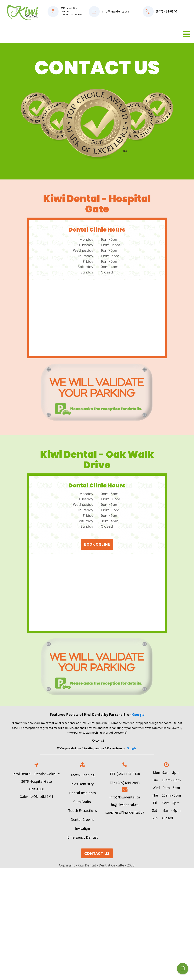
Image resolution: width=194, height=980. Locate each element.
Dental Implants (82, 793)
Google (138, 714)
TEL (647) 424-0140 (125, 774)
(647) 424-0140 (166, 11)
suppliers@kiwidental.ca (125, 812)
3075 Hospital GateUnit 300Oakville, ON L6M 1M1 (71, 11)
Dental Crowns (82, 819)
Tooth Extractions (83, 810)
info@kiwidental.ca (116, 11)
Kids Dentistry (82, 784)
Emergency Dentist (83, 837)
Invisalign (82, 828)
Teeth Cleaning (82, 775)
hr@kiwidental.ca (125, 805)
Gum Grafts (82, 802)
